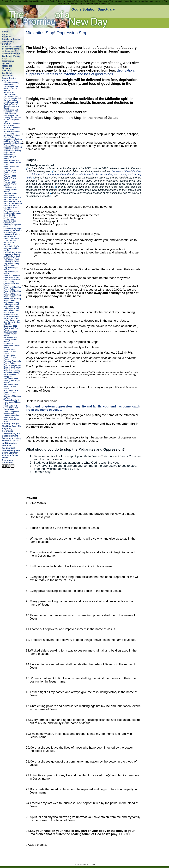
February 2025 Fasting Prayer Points (10, 190)
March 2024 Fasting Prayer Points (12, 296)
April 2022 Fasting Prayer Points (12, 124)
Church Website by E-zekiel (85, 865)
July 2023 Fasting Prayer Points (11, 265)
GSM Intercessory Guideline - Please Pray (11, 56)
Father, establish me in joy (13, 163)
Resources (7, 460)
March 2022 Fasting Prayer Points (12, 288)
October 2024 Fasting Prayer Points (10, 357)
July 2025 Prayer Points (11, 272)
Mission (6, 68)
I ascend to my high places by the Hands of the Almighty (13, 231)
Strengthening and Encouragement (11, 435)
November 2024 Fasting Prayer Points (10, 340)
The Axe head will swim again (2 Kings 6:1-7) (13, 402)
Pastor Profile (9, 78)
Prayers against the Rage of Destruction (12, 366)
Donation (7, 44)
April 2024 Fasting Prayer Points (12, 132)
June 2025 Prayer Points (11, 284)
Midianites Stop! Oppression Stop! (11, 315)
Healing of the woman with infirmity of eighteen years (12, 224)
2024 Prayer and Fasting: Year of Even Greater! (11, 112)
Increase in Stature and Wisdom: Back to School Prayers (12, 256)
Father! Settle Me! (11, 160)
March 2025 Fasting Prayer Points (12, 300)
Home (5, 32)
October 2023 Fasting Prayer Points (10, 351)
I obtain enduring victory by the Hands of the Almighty (11, 241)
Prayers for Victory (12, 371)
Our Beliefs (8, 73)
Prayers (6, 80)
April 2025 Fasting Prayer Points (12, 136)
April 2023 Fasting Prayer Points (12, 128)
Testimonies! (8, 448)
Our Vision (7, 76)
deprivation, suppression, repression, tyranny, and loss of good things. (80, 72)
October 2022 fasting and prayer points (12, 345)
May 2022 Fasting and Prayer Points (12, 304)
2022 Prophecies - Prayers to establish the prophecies (12, 98)
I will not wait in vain (13, 252)
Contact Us (8, 463)
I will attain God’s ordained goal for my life (11, 248)
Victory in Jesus (10, 455)
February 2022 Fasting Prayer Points (10, 172)
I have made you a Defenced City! (12, 235)
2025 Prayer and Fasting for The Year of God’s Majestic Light (13, 119)
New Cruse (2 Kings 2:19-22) (12, 323)
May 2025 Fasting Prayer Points (11, 311)
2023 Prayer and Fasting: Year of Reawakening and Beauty (11, 105)
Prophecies (8, 431)
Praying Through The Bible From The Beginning (12, 426)
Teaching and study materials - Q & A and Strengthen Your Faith (12, 442)
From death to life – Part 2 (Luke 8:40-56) (13, 202)
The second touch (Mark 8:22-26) (12, 417)
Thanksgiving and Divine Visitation (11, 452)
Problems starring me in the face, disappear (12, 375)
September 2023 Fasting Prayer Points (11, 386)
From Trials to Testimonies (10, 218)
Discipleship (8, 41)
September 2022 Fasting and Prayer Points (12, 381)
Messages (7, 66)
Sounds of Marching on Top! (13, 397)
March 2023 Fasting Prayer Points (12, 292)
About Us (7, 34)
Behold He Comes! (11, 39)
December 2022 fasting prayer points (10, 157)
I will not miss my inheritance (11, 84)
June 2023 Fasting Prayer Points (12, 280)
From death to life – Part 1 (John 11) (12, 198)
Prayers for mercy (12, 369)
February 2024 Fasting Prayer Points (10, 184)
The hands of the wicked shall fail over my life (11, 408)
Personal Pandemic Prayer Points (12, 362)
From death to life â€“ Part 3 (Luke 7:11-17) (11, 207)
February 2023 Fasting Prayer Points (10, 178)
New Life (6, 71)
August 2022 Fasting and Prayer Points (13, 140)
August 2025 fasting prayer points (12, 152)
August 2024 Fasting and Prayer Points (13, 148)
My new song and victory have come (12, 319)
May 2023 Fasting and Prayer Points (12, 308)
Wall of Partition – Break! (11, 420)
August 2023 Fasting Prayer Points (13, 144)
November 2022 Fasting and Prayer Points (12, 328)
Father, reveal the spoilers (11, 167)
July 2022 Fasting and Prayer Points (12, 261)
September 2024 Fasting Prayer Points (11, 392)
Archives (6, 37)
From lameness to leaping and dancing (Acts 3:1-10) (13, 213)
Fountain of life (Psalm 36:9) (10, 195)
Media (5, 458)
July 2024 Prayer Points (11, 269)
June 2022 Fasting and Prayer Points (12, 276)
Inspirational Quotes (8, 62)
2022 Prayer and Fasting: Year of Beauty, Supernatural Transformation (11, 90)
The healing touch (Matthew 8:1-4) (12, 413)
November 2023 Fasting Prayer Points (10, 334)
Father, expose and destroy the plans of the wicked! (12, 49)
